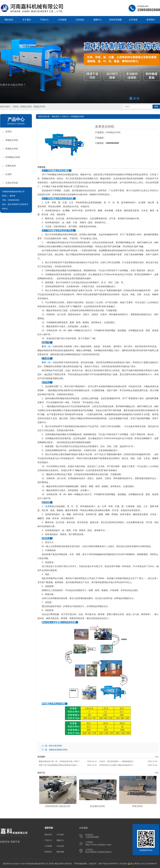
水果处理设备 (12, 183)
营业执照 (124, 864)
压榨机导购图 (115, 20)
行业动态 (80, 20)
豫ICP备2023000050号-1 (109, 864)
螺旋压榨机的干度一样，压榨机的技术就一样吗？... (68, 761)
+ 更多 (156, 757)
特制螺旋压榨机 (77, 116)
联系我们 (151, 20)
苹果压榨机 (137, 806)
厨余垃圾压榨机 (55, 746)
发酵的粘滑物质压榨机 (58, 750)
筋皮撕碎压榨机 (97, 806)
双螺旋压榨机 (39, 107)
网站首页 (9, 20)
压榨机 (16, 107)
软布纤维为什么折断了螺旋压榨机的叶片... (128, 765)
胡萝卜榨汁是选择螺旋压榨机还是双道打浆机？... (68, 765)
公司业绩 (133, 20)
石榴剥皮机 (11, 166)
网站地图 (60, 852)
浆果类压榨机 (105, 127)
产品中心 (44, 20)
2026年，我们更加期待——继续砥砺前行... (128, 761)
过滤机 (9, 174)
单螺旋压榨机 (26, 107)
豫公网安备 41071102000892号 (142, 864)
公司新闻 (62, 20)
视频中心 (98, 20)
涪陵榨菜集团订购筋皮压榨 (57, 806)
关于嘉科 (27, 20)
